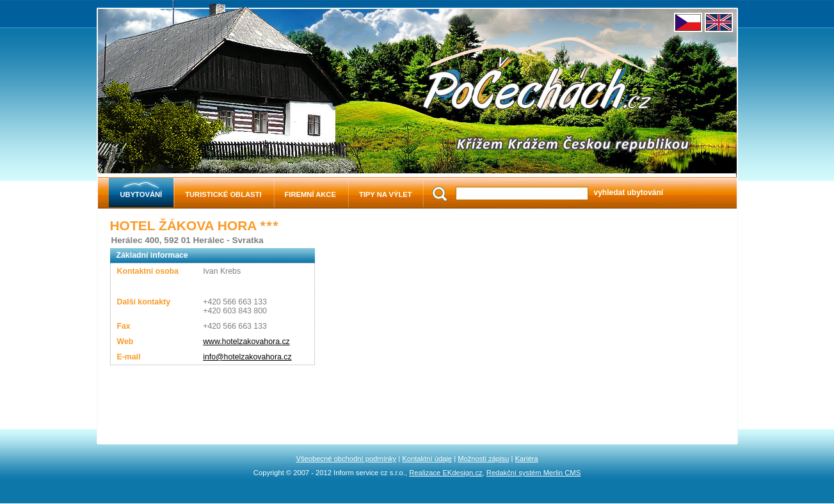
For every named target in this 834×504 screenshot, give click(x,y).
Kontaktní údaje (427, 459)
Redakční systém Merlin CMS (533, 473)
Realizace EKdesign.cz (445, 473)
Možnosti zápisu (483, 459)
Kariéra (527, 459)
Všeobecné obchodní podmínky (346, 459)
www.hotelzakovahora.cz (246, 342)
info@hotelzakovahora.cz (247, 357)
